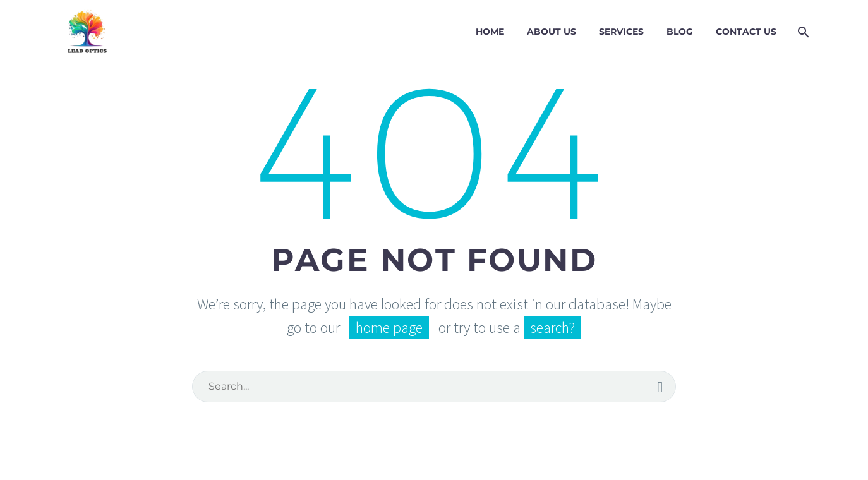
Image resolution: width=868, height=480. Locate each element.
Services (621, 32)
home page (389, 327)
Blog (680, 32)
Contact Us (746, 32)
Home (490, 32)
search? (552, 327)
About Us (552, 32)
